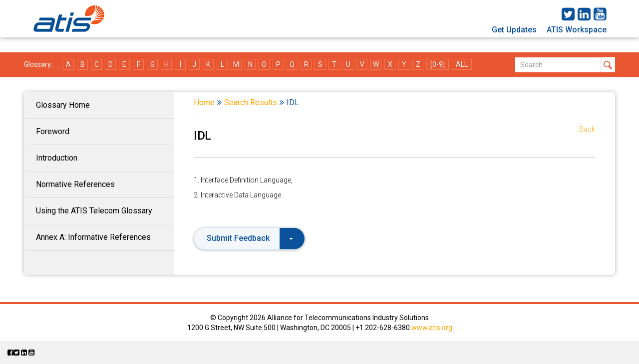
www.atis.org (432, 328)
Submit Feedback (250, 238)
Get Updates (514, 30)
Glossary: (38, 64)
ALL (462, 64)
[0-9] (438, 64)
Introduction (57, 158)
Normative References (75, 184)
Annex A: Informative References (93, 237)
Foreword (53, 131)
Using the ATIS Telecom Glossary (94, 211)
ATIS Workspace (577, 30)
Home (204, 102)
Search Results (251, 102)
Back (587, 129)
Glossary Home (63, 105)
